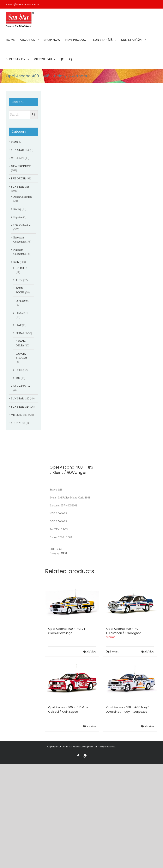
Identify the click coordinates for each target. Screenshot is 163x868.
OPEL (64, 553)
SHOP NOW (18, 423)
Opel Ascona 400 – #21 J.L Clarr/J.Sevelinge (67, 631)
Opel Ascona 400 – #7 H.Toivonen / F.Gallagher (124, 631)
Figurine (18, 217)
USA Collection (22, 225)
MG (18, 378)
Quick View (90, 652)
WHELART (18, 158)
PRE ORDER (18, 179)
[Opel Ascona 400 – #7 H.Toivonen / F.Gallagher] (130, 603)
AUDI (19, 280)
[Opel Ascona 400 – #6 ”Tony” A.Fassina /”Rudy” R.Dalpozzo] (130, 681)
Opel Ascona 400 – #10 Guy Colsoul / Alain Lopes (68, 710)
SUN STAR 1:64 (20, 150)
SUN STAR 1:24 (20, 407)
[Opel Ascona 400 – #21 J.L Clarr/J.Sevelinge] (72, 603)
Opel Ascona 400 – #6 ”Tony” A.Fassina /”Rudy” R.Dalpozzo (127, 709)
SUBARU (21, 333)
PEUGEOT (22, 313)
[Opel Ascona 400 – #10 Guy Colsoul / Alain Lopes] (72, 681)
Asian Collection (23, 197)
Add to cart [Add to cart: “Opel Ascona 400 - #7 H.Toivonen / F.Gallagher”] (112, 652)
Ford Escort (22, 301)
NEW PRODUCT (21, 166)
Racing (17, 209)
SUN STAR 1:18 (20, 187)
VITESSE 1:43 (19, 415)
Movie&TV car (22, 386)
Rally (16, 262)
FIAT (18, 325)
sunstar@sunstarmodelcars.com (23, 4)
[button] (71, 59)
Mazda (15, 142)
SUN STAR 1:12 (20, 399)
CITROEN (22, 268)
